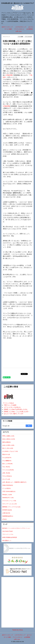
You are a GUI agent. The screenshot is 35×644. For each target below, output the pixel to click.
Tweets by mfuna (17, 630)
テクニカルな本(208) (8, 470)
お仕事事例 (30, 29)
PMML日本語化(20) (8, 485)
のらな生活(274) (7, 458)
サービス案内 (8, 29)
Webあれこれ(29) (7, 495)
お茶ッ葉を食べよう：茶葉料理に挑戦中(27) (14, 482)
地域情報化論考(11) (8, 516)
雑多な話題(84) (6, 442)
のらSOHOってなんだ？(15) (10, 451)
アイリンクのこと (19, 29)
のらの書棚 (21, 37)
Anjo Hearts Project (8, 531)
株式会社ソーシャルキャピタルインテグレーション (16, 528)
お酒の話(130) (6, 513)
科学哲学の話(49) (7, 510)
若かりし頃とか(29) (8, 448)
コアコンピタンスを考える (12, 407)
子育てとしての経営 (10, 405)
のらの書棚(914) (7, 461)
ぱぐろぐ (31, 27)
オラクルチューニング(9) (9, 501)
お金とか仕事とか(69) (8, 445)
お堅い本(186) (6, 473)
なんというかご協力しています (14, 414)
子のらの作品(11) (7, 476)
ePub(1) (4, 519)
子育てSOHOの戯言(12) (9, 491)
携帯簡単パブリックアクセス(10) (11, 507)
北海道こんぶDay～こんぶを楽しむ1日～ (17, 411)
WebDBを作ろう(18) (8, 498)
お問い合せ (19, 31)
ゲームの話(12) (6, 488)
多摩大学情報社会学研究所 (10, 537)
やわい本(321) (6, 467)
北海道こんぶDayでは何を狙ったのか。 (16, 409)
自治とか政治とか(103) (9, 439)
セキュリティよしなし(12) (9, 504)
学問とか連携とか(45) (8, 436)
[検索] (14, 426)
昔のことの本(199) (7, 464)
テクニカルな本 (28, 37)
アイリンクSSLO (8, 403)
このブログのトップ (21, 27)
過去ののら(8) (6, 454)
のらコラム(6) (6, 479)
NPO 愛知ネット (7, 541)
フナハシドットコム (8, 534)
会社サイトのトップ (7, 27)
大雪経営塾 (9, 75)
